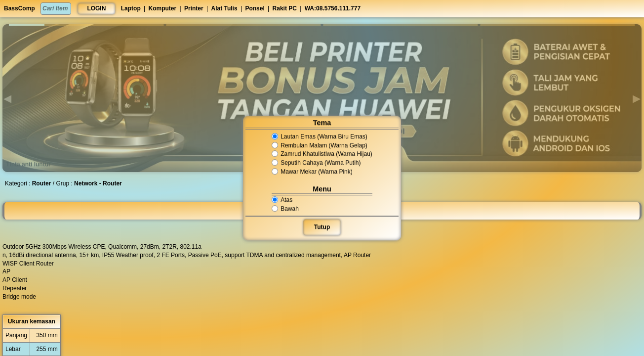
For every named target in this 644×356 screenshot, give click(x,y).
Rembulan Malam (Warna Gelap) (320, 145)
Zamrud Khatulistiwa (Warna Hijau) (322, 154)
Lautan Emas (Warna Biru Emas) (320, 136)
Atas (283, 200)
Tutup (322, 227)
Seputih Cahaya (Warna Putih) (316, 163)
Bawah (286, 209)
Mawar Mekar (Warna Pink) (312, 172)
